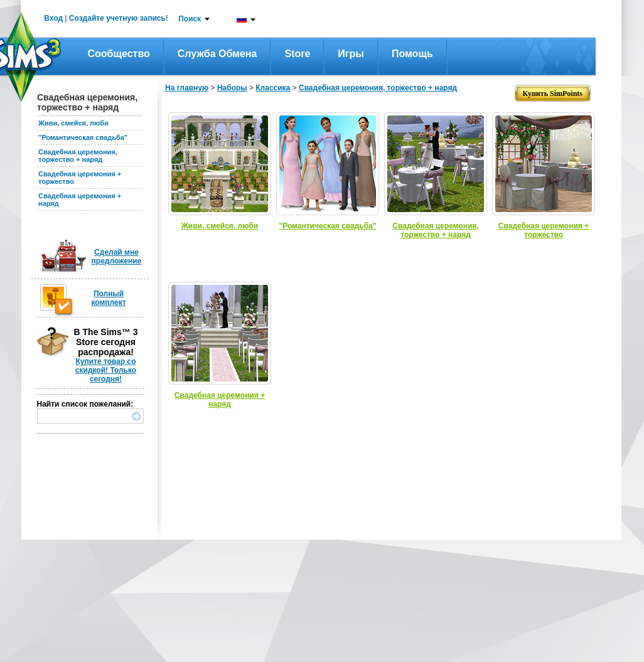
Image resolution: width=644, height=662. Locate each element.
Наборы (232, 88)
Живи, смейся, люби (73, 123)
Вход (53, 18)
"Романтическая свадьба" (83, 137)
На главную (187, 88)
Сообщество (119, 54)
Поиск (190, 19)
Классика (273, 88)
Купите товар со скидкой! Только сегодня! (106, 370)
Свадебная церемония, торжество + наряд (78, 156)
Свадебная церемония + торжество (544, 230)
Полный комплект (108, 298)
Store (297, 54)
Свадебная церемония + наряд (220, 400)
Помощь (412, 54)
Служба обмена (217, 54)
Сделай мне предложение (117, 257)
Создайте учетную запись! (119, 18)
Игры (351, 54)
